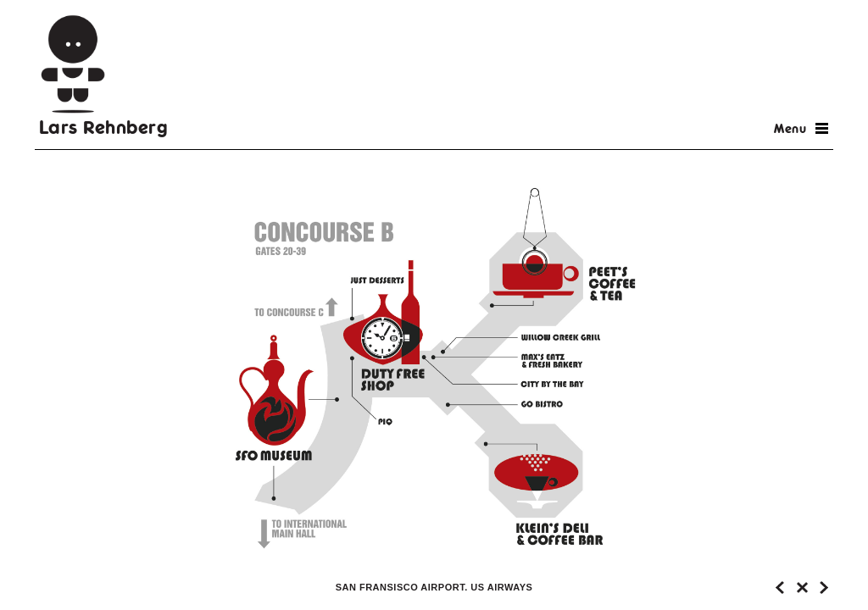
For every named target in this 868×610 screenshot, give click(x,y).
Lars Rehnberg (104, 127)
